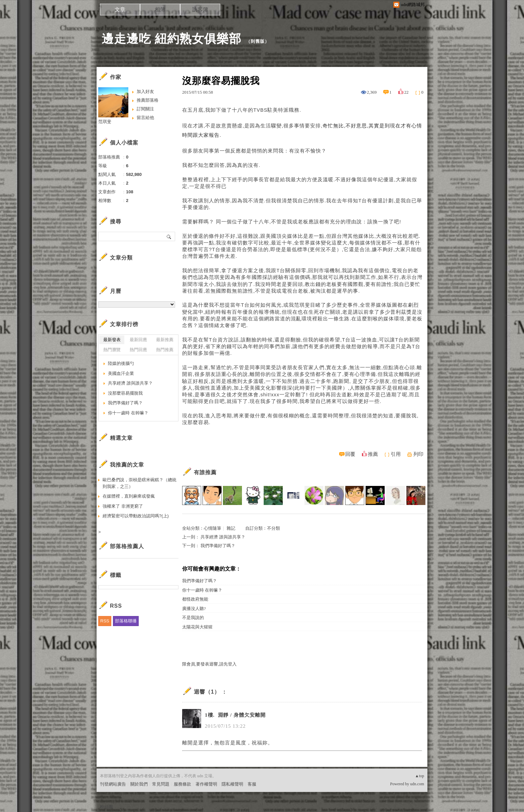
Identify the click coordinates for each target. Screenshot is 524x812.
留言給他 (145, 118)
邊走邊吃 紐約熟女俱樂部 (171, 39)
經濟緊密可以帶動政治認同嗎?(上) (136, 516)
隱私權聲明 (232, 784)
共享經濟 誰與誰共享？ (223, 537)
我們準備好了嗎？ (218, 546)
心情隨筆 (213, 528)
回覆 (350, 454)
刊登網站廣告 (113, 784)
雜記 (231, 528)
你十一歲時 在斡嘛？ (202, 590)
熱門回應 (138, 350)
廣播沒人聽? (194, 608)
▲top (420, 776)
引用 (396, 454)
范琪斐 (105, 122)
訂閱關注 (145, 109)
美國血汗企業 (121, 373)
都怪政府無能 (195, 599)
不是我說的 (193, 618)
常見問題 (161, 784)
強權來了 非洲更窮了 (123, 506)
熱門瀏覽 (112, 350)
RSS (105, 621)
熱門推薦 (165, 350)
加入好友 (145, 91)
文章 (120, 10)
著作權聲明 (206, 784)
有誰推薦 (205, 472)
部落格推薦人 (127, 546)
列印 (418, 454)
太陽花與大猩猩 (197, 627)
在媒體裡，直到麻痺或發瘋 (129, 496)
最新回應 (138, 340)
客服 (252, 784)
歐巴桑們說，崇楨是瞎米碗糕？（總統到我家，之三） (140, 483)
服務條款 (182, 784)
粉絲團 (106, 807)
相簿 (160, 10)
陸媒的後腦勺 (121, 363)
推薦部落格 (148, 100)
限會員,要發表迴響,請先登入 (209, 664)
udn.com (417, 784)
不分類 (274, 528)
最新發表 (112, 340)
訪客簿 (200, 10)
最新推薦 (165, 340)
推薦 (373, 454)
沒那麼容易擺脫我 (125, 393)
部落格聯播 (126, 621)
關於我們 (139, 784)
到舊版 (258, 41)
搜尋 (169, 236)
